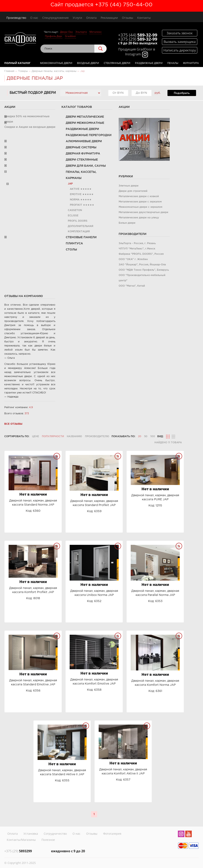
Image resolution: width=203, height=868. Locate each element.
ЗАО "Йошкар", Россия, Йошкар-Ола (142, 265)
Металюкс (96, 32)
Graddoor (70, 36)
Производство (16, 18)
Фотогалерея (112, 834)
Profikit (76, 205)
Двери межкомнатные (85, 123)
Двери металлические (85, 117)
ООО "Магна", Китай (132, 286)
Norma (75, 200)
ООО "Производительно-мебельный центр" (142, 278)
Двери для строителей (133, 191)
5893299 (18, 851)
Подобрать (182, 93)
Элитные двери (129, 186)
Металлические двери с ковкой (139, 196)
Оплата (91, 18)
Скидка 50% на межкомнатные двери (27, 119)
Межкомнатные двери (56, 63)
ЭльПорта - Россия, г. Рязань (137, 243)
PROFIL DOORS (78, 221)
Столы (71, 250)
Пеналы (173, 63)
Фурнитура (191, 63)
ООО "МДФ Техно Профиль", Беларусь (144, 270)
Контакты (144, 18)
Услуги (77, 18)
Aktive (75, 189)
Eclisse (73, 216)
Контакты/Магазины (21, 840)
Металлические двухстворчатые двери (143, 212)
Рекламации (109, 18)
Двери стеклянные (82, 160)
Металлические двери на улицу (139, 218)
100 (153, 436)
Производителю (97, 436)
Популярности (53, 436)
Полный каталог (17, 63)
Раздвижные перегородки (89, 135)
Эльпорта (81, 32)
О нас (34, 18)
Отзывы (128, 18)
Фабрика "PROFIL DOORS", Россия (141, 254)
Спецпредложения (55, 18)
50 (146, 436)
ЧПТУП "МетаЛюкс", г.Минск (137, 249)
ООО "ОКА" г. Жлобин (133, 259)
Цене (36, 436)
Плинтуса (74, 244)
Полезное (48, 840)
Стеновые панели (81, 237)
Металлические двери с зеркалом (140, 202)
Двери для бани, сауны (86, 166)
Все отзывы (13, 424)
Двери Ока (66, 32)
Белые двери (127, 223)
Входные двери (88, 63)
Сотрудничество (55, 834)
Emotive (76, 194)
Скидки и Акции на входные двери (30, 127)
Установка (31, 834)
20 (140, 436)
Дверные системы (81, 147)
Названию (74, 436)
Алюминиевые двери (84, 141)
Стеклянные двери (117, 63)
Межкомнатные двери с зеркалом (141, 207)
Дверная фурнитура (83, 154)
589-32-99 (138, 35)
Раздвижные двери (149, 63)
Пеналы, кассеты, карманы (81, 175)
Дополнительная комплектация (81, 229)
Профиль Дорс (54, 36)
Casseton (75, 210)
